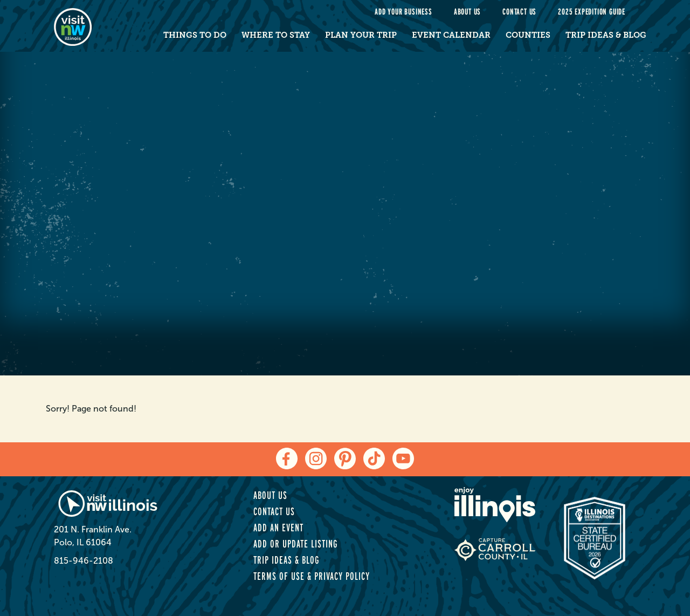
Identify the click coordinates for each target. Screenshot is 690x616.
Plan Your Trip (361, 35)
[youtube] (403, 458)
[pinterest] (345, 458)
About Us (467, 12)
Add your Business (403, 12)
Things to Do (195, 35)
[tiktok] (374, 458)
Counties (528, 35)
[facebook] (287, 458)
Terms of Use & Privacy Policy (312, 576)
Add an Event (278, 528)
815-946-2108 (84, 561)
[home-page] (96, 26)
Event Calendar (451, 35)
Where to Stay (276, 35)
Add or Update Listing (295, 544)
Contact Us (519, 12)
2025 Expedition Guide (592, 12)
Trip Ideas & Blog (606, 35)
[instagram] (316, 458)
